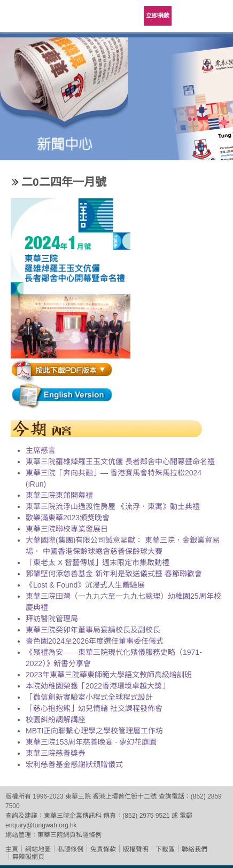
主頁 (12, 849)
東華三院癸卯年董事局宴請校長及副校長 (93, 630)
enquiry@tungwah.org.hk (41, 825)
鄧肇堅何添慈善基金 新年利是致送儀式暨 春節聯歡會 (114, 574)
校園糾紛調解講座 (56, 720)
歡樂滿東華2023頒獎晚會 (68, 518)
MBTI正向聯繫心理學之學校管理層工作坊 (94, 731)
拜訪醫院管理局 (52, 619)
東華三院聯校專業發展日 (67, 529)
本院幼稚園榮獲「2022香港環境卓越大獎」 (98, 686)
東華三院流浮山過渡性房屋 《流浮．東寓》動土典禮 (113, 506)
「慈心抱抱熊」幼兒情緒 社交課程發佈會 (94, 708)
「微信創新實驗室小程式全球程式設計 (89, 697)
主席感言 (41, 450)
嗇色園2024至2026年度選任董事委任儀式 (95, 641)
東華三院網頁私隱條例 (69, 835)
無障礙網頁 (28, 857)
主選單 (217, 16)
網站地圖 (38, 849)
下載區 (165, 849)
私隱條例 (71, 849)
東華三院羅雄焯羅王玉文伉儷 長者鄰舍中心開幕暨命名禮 (120, 462)
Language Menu (190, 16)
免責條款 (103, 849)
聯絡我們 (195, 849)
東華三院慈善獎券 (56, 753)
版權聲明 (136, 849)
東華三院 (29, 19)
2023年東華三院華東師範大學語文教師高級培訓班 (109, 675)
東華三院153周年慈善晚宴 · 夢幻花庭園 (91, 742)
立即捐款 (158, 15)
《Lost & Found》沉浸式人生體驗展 (85, 585)
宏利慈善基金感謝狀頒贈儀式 (74, 764)
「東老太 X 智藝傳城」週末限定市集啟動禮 (98, 562)
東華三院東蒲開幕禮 (59, 495)
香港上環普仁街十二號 (125, 796)
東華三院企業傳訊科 (73, 816)
